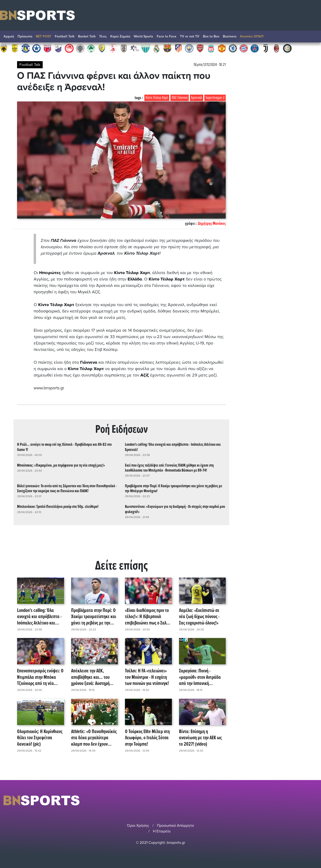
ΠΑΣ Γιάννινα (180, 98)
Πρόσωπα (25, 36)
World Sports (143, 36)
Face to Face (167, 36)
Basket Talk (87, 36)
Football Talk (65, 36)
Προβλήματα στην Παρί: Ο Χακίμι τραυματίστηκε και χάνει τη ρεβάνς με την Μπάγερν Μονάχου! (174, 488)
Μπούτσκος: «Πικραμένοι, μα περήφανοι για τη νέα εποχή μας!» (61, 465)
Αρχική (9, 36)
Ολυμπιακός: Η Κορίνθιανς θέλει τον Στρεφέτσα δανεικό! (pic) (40, 738)
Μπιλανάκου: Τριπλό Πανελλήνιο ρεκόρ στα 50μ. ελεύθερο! (58, 507)
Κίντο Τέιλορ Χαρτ (157, 98)
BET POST (44, 36)
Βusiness (230, 36)
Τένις (103, 36)
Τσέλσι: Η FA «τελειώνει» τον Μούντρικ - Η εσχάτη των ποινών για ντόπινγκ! (147, 677)
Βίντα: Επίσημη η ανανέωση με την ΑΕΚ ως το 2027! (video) (200, 738)
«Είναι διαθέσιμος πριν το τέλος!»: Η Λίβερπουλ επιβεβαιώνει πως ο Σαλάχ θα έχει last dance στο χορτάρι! (148, 617)
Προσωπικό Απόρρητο (175, 825)
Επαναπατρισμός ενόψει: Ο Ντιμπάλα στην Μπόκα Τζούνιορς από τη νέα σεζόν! (40, 677)
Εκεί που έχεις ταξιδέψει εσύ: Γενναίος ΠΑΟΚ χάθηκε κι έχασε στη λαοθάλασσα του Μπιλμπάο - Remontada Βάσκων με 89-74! (169, 468)
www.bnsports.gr (49, 388)
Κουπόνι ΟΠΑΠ (252, 36)
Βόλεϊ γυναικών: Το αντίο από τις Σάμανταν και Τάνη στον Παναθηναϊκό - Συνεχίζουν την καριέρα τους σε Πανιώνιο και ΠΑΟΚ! (67, 488)
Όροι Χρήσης (138, 825)
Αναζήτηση (313, 38)
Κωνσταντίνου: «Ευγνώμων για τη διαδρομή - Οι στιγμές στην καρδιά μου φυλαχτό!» (175, 509)
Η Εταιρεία (162, 831)
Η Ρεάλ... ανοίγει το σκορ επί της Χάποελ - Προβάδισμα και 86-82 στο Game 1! (64, 447)
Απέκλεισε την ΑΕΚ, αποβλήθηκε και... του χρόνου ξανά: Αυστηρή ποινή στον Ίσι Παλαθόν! (92, 677)
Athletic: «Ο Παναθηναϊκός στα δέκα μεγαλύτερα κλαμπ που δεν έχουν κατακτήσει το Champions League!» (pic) (94, 738)
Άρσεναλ (197, 98)
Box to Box (211, 36)
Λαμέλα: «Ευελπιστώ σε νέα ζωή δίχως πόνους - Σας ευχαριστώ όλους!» (199, 617)
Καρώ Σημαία (120, 36)
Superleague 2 (215, 98)
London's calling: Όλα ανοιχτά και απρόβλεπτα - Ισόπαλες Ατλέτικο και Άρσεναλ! (173, 447)
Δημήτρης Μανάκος (212, 224)
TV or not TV (190, 36)
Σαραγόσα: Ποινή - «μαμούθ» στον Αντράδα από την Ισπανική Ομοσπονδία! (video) (200, 677)
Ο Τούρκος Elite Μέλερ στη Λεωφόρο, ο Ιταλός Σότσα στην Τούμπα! (147, 738)
